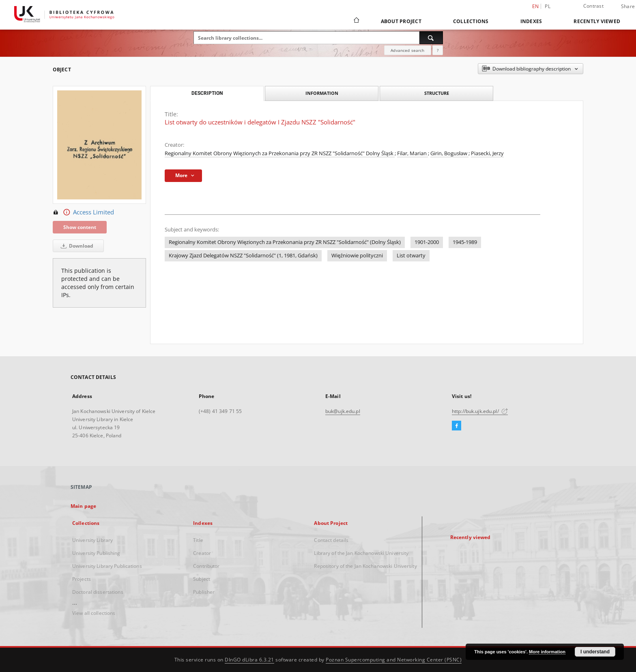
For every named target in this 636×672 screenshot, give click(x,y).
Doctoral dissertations (98, 592)
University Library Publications (107, 566)
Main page (83, 506)
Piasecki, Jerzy (487, 153)
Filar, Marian (413, 153)
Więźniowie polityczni (357, 256)
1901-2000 (427, 242)
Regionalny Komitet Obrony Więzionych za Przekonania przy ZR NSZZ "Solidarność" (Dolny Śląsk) (285, 242)
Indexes (531, 21)
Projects (82, 579)
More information (547, 652)
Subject (202, 579)
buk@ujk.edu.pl (343, 411)
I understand (595, 652)
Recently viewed (597, 21)
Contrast (593, 6)
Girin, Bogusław (449, 153)
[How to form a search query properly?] (438, 50)
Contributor (206, 566)
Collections (471, 21)
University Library (92, 540)
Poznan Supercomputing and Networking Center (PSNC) (394, 660)
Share (628, 6)
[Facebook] (457, 426)
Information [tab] (322, 93)
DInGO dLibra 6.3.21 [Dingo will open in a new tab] (249, 660)
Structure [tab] (437, 93)
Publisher (204, 592)
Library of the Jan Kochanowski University (361, 553)
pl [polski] (548, 6)
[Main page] (356, 21)
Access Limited (83, 212)
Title (198, 540)
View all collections (94, 613)
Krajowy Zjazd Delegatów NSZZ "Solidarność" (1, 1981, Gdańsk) (243, 256)
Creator (202, 553)
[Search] (431, 38)
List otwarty (411, 256)
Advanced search (407, 50)
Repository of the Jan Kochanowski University (365, 566)
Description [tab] (207, 93)
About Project (401, 21)
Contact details (331, 540)
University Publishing (96, 553)
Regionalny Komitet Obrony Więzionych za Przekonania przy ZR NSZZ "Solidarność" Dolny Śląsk (280, 153)
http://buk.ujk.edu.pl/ (480, 411)
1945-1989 (465, 242)
